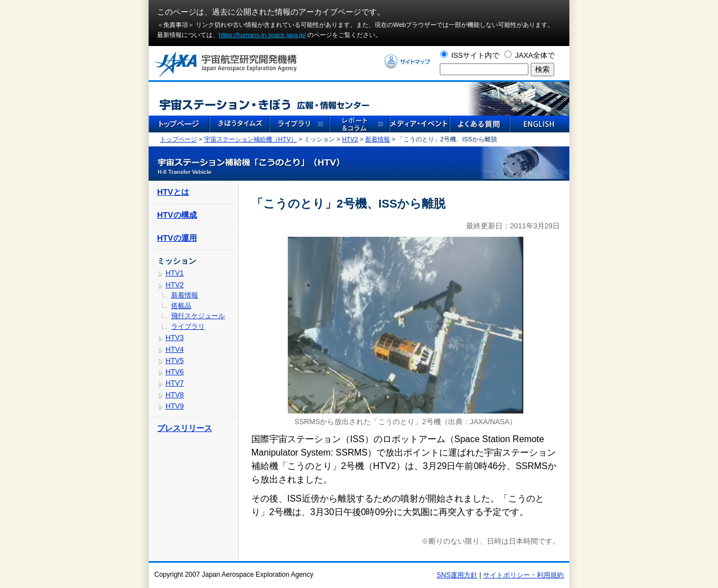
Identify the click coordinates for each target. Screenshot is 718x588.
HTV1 (175, 273)
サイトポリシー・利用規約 (523, 575)
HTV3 (175, 337)
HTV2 (350, 139)
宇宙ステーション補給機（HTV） (250, 139)
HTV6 (175, 372)
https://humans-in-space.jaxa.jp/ (262, 35)
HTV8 (175, 395)
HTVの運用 (177, 238)
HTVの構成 (177, 215)
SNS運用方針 (457, 575)
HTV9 (175, 406)
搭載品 (181, 306)
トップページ (178, 139)
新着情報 (378, 139)
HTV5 (175, 360)
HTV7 (175, 383)
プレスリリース (185, 428)
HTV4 (175, 349)
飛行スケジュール (198, 316)
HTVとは (173, 192)
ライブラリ (188, 327)
